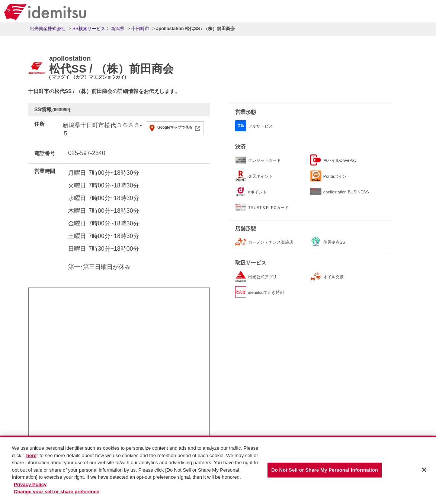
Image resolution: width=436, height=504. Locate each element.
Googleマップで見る (175, 127)
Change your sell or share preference (57, 493)
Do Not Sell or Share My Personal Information (325, 471)
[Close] (424, 471)
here (31, 457)
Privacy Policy (30, 486)
